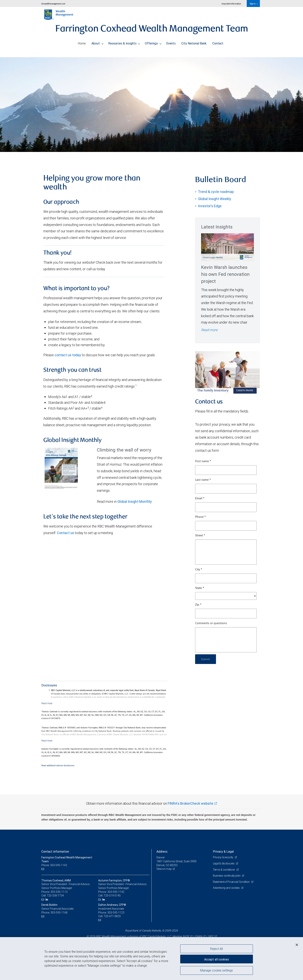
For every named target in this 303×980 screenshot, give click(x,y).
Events (171, 42)
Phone (201, 517)
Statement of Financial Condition (232, 882)
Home (82, 42)
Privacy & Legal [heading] (223, 851)
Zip (198, 605)
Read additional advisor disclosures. (58, 765)
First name (203, 461)
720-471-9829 (112, 916)
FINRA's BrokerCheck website (190, 803)
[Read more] (47, 703)
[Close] (297, 945)
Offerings (153, 42)
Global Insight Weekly (215, 199)
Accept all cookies (217, 959)
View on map (164, 869)
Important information (231, 4)
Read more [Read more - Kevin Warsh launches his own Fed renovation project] (209, 330)
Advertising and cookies (227, 888)
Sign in (254, 4)
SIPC (211, 936)
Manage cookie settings (216, 971)
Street (200, 536)
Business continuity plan (227, 876)
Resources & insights (124, 42)
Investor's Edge (210, 206)
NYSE (186, 936)
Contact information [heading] (55, 851)
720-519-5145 (112, 896)
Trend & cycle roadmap (216, 192)
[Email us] (43, 869)
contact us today (68, 355)
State (200, 588)
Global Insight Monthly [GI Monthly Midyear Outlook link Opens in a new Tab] (135, 502)
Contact (218, 42)
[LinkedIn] (47, 899)
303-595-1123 (116, 913)
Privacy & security (223, 857)
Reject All (216, 949)
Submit (206, 659)
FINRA (199, 936)
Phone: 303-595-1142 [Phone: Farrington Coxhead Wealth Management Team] (54, 865)
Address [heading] (162, 851)
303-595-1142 (116, 892)
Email (200, 499)
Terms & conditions (224, 870)
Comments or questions (211, 623)
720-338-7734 (55, 896)
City (199, 570)
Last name (203, 480)
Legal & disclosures (224, 863)
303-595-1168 (59, 913)
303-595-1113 (59, 892)
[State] (226, 596)
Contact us (65, 533)
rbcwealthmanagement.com (53, 4)
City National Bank (194, 42)
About (97, 42)
